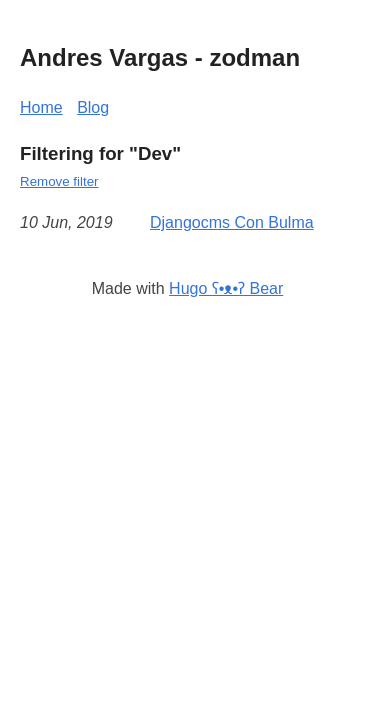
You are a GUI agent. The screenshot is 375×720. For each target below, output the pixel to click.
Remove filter (59, 181)
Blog (93, 107)
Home (41, 107)
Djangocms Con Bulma (232, 222)
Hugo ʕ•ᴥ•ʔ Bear (226, 288)
